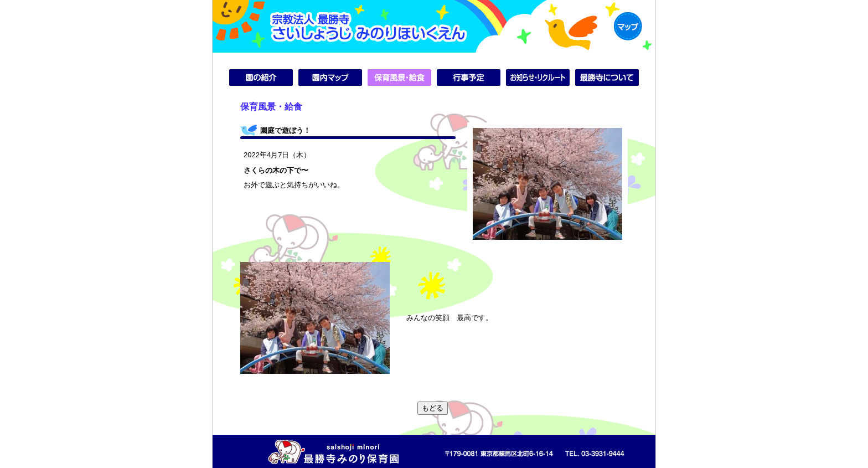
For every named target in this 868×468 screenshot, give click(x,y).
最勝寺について (607, 78)
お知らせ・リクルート (538, 78)
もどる (433, 408)
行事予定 (469, 78)
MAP (628, 26)
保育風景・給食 (399, 78)
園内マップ (330, 78)
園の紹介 (261, 78)
